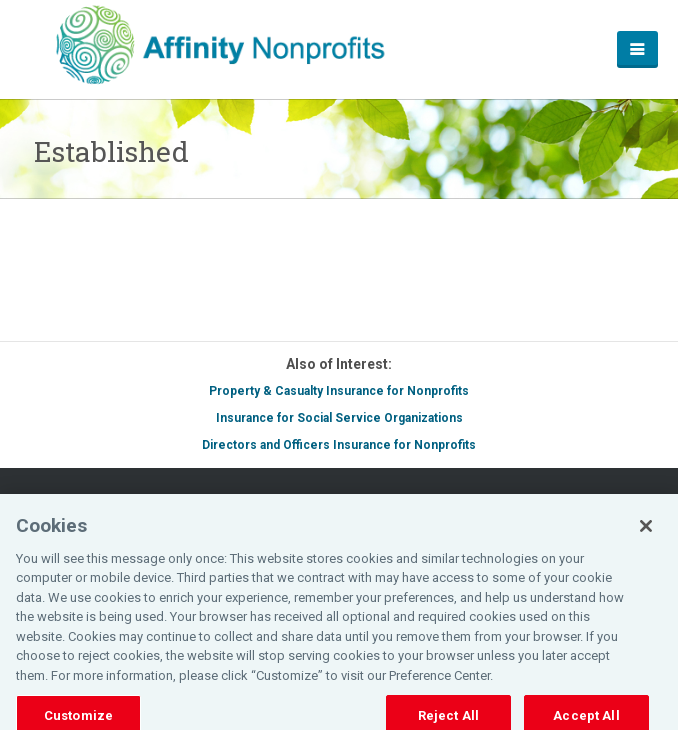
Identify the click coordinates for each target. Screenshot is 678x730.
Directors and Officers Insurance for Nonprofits (339, 445)
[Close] (646, 532)
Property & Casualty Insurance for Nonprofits (339, 391)
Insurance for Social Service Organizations (339, 418)
